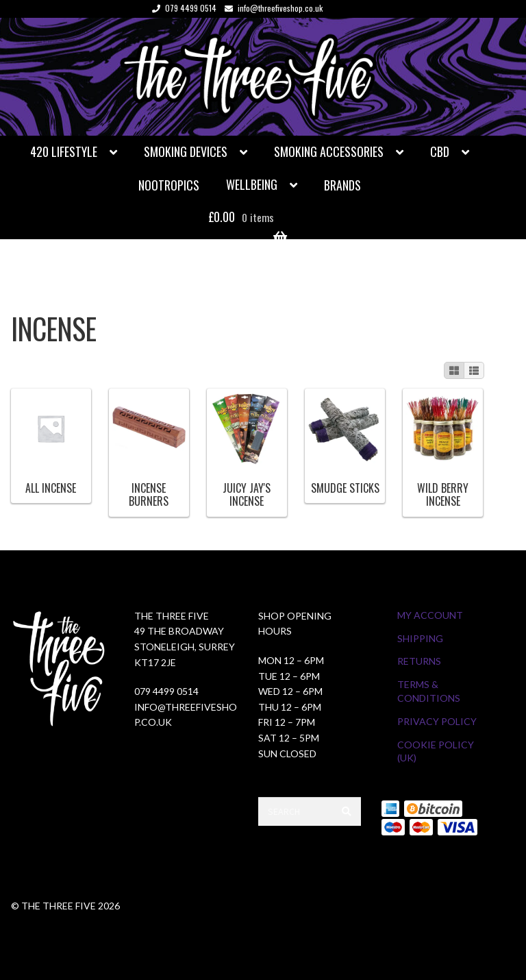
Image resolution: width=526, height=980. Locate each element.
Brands (342, 185)
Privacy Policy (437, 721)
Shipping (420, 638)
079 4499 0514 (182, 8)
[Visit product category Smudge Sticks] (345, 443)
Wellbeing (252, 184)
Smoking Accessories (329, 151)
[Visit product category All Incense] (51, 443)
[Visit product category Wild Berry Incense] (443, 449)
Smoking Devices (186, 151)
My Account (430, 615)
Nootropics (169, 185)
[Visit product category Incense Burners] (149, 449)
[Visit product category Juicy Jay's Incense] (247, 449)
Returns (419, 661)
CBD (440, 151)
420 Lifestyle (64, 151)
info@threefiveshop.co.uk (271, 8)
